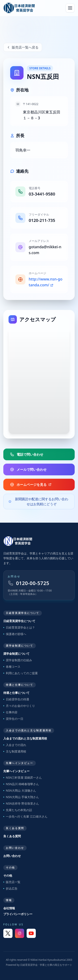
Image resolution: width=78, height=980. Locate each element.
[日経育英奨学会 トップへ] (19, 8)
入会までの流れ (15, 745)
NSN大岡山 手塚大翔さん (21, 797)
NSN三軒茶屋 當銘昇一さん (23, 777)
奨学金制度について (16, 654)
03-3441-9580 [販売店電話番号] (42, 194)
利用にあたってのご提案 (21, 673)
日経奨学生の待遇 (16, 699)
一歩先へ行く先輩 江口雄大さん (25, 816)
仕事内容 (10, 712)
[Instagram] (20, 933)
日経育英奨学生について (19, 621)
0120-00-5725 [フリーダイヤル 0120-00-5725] (28, 583)
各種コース (12, 667)
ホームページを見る (31, 485)
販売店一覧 (12, 882)
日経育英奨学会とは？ (19, 627)
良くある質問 (12, 836)
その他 (8, 875)
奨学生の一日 (13, 719)
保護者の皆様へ (15, 634)
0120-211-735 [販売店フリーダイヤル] (42, 220)
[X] (8, 933)
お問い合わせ (12, 856)
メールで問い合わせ (28, 469)
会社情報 (9, 908)
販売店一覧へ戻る (23, 47)
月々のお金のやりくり (19, 706)
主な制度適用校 (15, 751)
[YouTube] (31, 933)
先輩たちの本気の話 (18, 810)
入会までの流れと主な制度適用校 (25, 738)
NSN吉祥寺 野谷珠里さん (21, 803)
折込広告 (10, 888)
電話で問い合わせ (27, 454)
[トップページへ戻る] (39, 541)
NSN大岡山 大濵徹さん (20, 790)
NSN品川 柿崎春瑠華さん (21, 784)
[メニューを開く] (70, 8)
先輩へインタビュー (16, 771)
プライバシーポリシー (18, 914)
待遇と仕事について (16, 693)
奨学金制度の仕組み (18, 660)
